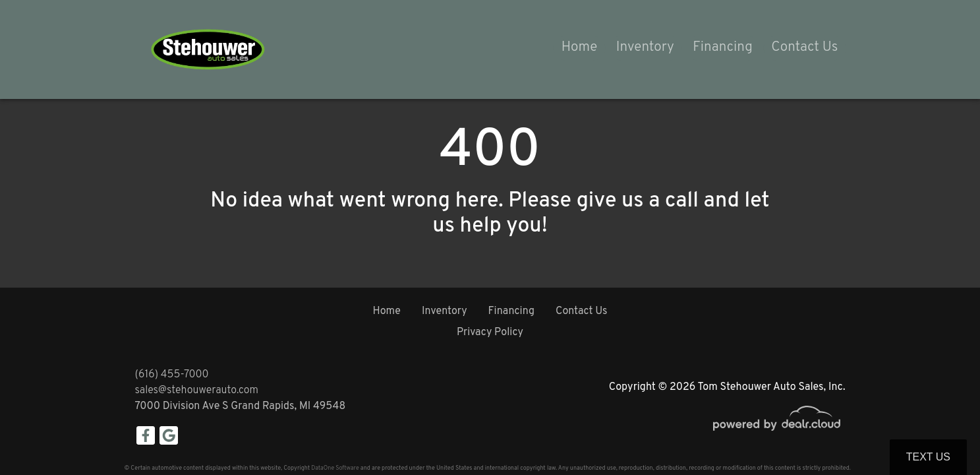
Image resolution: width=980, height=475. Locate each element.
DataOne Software (335, 468)
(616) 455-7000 (172, 375)
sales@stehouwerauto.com (197, 391)
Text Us (928, 457)
